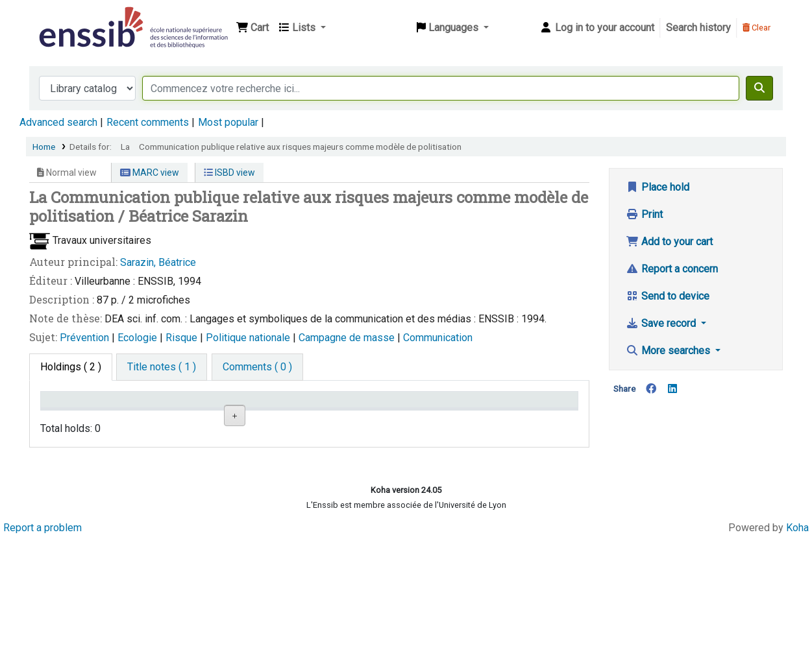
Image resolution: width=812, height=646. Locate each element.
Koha (797, 635)
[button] (252, 28)
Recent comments (148, 122)
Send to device (668, 296)
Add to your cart (669, 242)
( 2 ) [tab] (71, 367)
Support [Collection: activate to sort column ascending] (155, 418)
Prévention (86, 338)
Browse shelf (348, 461)
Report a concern (672, 269)
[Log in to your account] (597, 28)
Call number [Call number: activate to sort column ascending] (342, 418)
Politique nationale (249, 338)
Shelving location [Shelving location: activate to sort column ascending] (245, 412)
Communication (438, 338)
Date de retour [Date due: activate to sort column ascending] (527, 418)
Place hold (658, 187)
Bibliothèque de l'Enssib (69, 18)
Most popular (228, 122)
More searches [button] (669, 351)
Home (44, 147)
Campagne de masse (348, 338)
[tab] (162, 367)
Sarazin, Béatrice (158, 262)
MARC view (150, 173)
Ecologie (139, 338)
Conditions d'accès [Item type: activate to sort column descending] (71, 412)
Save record (662, 323)
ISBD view (229, 173)
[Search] (759, 88)
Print (644, 214)
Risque (183, 338)
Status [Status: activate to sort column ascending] (421, 418)
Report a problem (43, 635)
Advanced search (58, 122)
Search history (698, 28)
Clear (757, 28)
